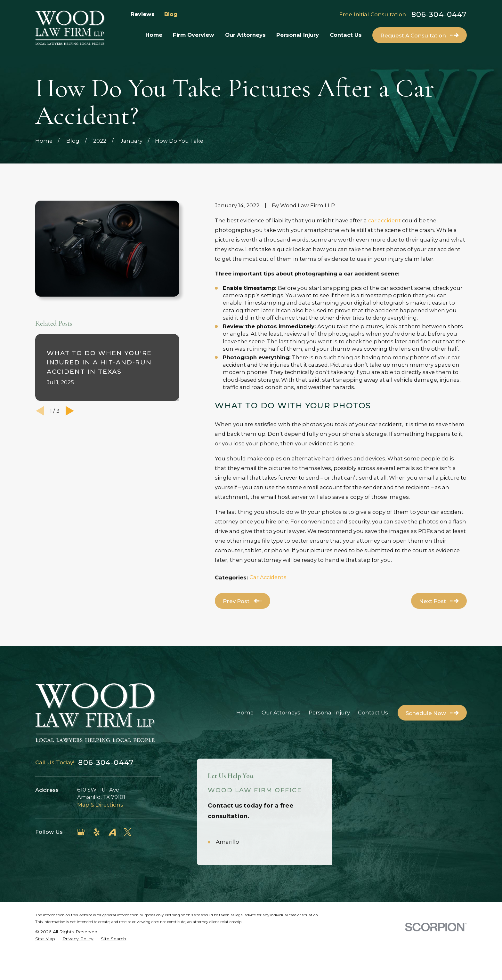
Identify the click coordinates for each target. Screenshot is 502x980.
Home (245, 713)
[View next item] (70, 411)
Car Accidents (268, 577)
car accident (385, 220)
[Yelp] (97, 832)
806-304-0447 (439, 14)
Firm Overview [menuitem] (194, 35)
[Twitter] (128, 832)
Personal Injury (329, 713)
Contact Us (373, 713)
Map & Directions (100, 805)
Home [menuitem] (154, 35)
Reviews (143, 14)
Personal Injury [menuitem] (298, 35)
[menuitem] (45, 967)
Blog (171, 14)
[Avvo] (112, 832)
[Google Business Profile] (81, 832)
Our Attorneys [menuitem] (245, 35)
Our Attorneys (281, 713)
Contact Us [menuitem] (346, 35)
